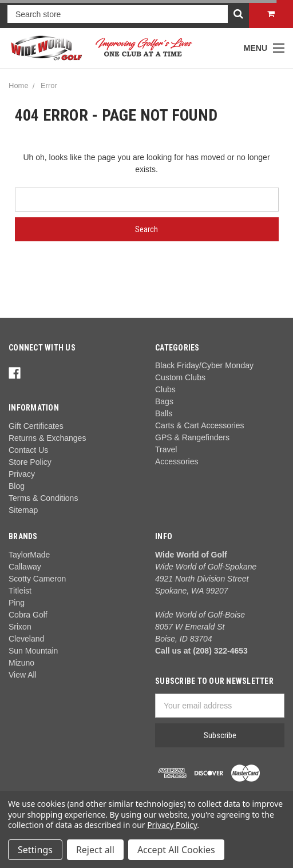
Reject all (95, 850)
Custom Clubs (180, 377)
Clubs (165, 389)
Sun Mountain (33, 651)
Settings (35, 850)
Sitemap (23, 510)
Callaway (25, 567)
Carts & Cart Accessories (200, 425)
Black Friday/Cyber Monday (204, 365)
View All (23, 675)
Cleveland (26, 639)
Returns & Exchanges (47, 438)
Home (19, 85)
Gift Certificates (36, 426)
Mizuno (21, 663)
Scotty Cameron (37, 579)
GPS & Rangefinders (192, 437)
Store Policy (30, 462)
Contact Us (28, 450)
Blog (17, 486)
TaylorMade (29, 555)
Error (49, 85)
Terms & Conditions (43, 498)
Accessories (177, 461)
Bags (164, 401)
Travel (166, 449)
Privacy (22, 474)
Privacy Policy (172, 825)
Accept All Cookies (176, 850)
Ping (17, 603)
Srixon (20, 627)
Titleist (20, 591)
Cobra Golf (28, 615)
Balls (164, 413)
